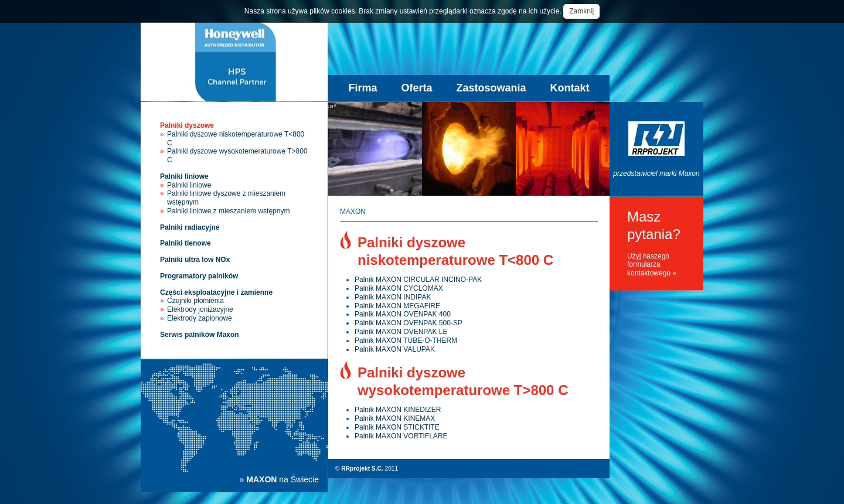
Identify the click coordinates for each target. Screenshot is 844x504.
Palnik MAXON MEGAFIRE (397, 306)
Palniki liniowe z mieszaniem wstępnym (228, 211)
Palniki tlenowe (186, 243)
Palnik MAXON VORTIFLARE (401, 436)
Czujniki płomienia (195, 301)
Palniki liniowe (184, 176)
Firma (363, 88)
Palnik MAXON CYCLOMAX (399, 288)
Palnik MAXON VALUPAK (395, 349)
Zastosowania (491, 88)
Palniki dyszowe (187, 125)
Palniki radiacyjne (190, 227)
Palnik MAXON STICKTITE (397, 427)
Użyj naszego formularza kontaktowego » (652, 265)
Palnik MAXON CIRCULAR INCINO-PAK (418, 280)
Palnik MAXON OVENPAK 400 (403, 314)
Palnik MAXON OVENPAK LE (401, 332)
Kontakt (570, 88)
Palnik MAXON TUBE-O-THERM (406, 340)
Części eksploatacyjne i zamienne (216, 292)
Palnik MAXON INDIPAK (393, 297)
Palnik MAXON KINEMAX (395, 418)
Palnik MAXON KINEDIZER (398, 410)
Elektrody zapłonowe (200, 318)
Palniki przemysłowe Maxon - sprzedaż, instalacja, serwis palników (234, 62)
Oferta (416, 88)
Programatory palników (199, 276)
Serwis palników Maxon (200, 335)
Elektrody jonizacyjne (200, 309)
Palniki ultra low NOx (195, 260)
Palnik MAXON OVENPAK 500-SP (409, 323)
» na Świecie (279, 479)
